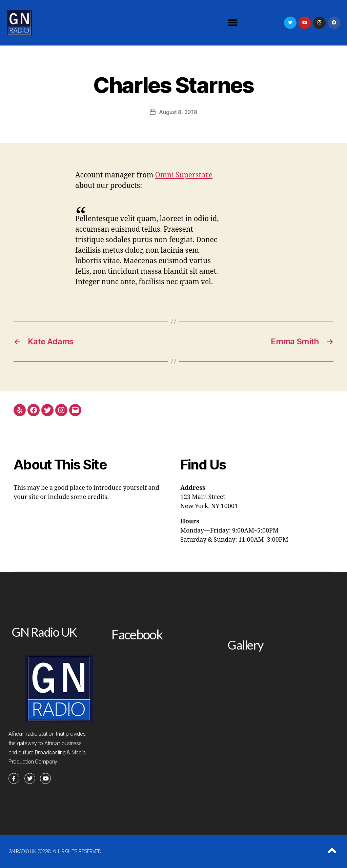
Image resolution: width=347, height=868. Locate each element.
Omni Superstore (184, 175)
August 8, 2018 (178, 112)
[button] (233, 23)
